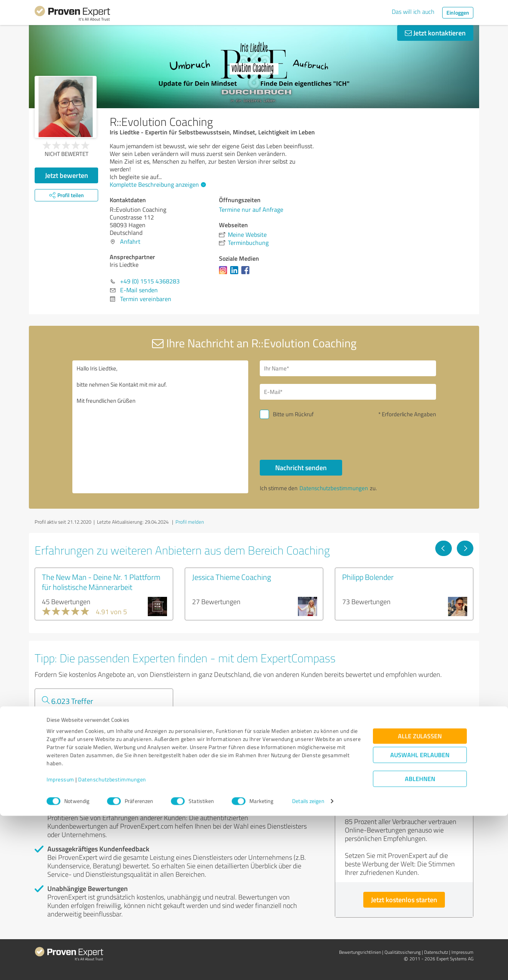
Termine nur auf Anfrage (251, 209)
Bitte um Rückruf (293, 414)
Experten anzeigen (77, 742)
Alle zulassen (420, 900)
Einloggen (458, 13)
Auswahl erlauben (420, 919)
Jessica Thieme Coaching (231, 577)
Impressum (60, 944)
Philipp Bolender (368, 577)
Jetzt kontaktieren (435, 33)
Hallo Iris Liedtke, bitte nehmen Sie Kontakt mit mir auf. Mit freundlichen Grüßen (160, 427)
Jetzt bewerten (67, 175)
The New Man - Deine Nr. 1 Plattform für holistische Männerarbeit (101, 582)
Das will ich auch (413, 12)
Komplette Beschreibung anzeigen (157, 184)
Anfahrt (130, 241)
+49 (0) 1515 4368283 (150, 281)
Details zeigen (308, 966)
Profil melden (190, 522)
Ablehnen (420, 943)
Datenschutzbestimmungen (112, 944)
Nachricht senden (301, 467)
